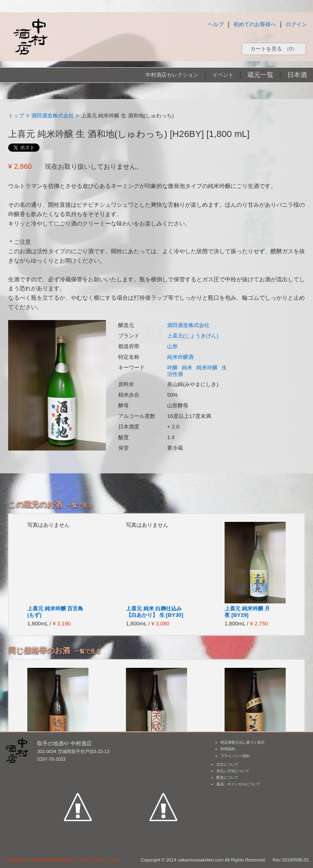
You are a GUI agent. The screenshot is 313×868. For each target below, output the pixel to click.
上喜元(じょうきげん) (193, 336)
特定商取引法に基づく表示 (242, 742)
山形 (172, 346)
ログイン (296, 24)
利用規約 (228, 749)
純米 (187, 368)
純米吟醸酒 (180, 357)
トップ (16, 116)
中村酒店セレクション (172, 75)
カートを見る (274, 49)
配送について (227, 777)
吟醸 (172, 368)
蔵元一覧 (260, 75)
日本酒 (297, 75)
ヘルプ (216, 24)
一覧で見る (80, 505)
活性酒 (175, 374)
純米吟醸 (207, 368)
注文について (227, 764)
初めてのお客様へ (255, 24)
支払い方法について (233, 771)
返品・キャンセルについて (238, 784)
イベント (223, 75)
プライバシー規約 (235, 756)
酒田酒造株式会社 (53, 116)
